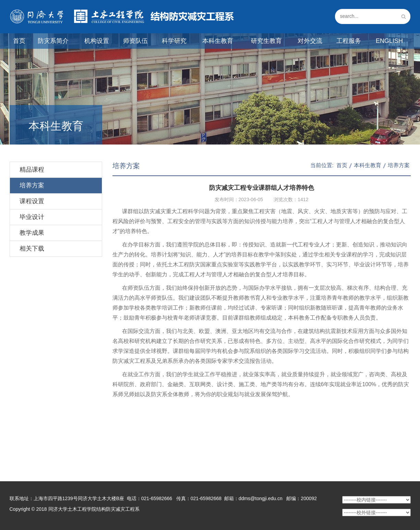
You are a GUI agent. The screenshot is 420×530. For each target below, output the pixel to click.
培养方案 (32, 185)
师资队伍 (135, 41)
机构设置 (97, 41)
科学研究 (174, 41)
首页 (19, 41)
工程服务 (349, 41)
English (389, 41)
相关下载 (32, 249)
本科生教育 (218, 41)
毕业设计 (32, 217)
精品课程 (32, 170)
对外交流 (310, 41)
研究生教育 (266, 41)
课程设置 (32, 201)
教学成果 (32, 233)
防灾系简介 (53, 41)
